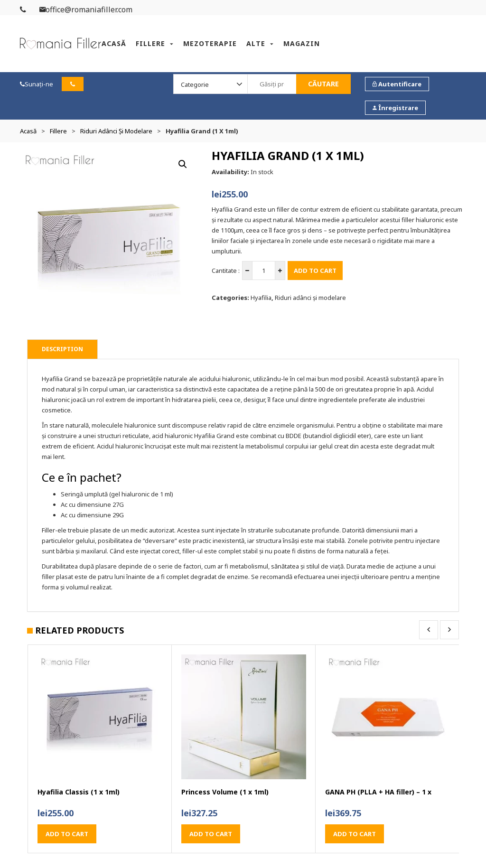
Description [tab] (62, 349)
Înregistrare (395, 108)
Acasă (114, 43)
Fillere (150, 43)
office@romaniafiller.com (86, 9)
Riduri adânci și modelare (116, 131)
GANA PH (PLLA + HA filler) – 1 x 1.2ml (378, 792)
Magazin (302, 43)
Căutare (323, 84)
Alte (256, 43)
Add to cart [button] (67, 834)
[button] (183, 164)
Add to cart (315, 271)
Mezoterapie (210, 43)
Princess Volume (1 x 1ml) (225, 792)
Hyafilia (261, 298)
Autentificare (397, 84)
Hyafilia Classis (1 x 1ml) (79, 792)
